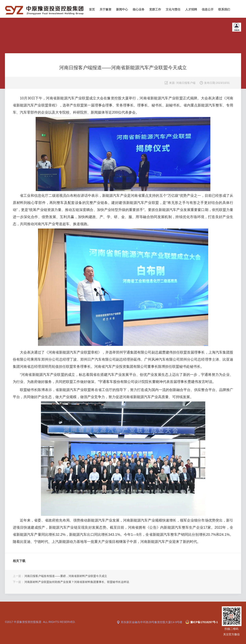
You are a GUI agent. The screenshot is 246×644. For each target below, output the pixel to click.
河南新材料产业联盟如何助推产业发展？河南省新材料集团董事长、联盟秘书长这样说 (77, 582)
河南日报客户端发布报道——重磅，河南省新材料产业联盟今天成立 (66, 576)
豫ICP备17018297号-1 (204, 622)
